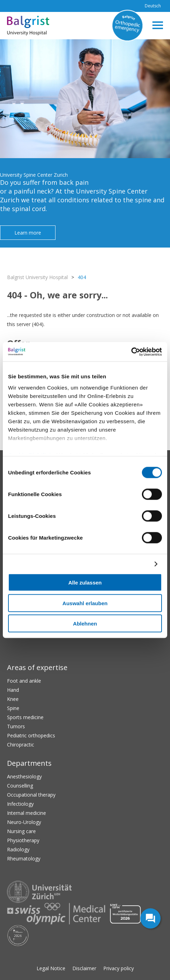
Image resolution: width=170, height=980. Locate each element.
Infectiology (20, 804)
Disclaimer (84, 968)
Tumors (16, 726)
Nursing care (21, 831)
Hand (13, 690)
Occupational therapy (31, 795)
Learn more (28, 233)
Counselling (20, 786)
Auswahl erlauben (85, 603)
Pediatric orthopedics (31, 735)
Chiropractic (21, 745)
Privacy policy (119, 968)
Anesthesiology (24, 776)
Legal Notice (51, 968)
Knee (13, 699)
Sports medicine (25, 717)
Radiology (18, 849)
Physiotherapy (23, 840)
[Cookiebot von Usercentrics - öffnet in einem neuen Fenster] (131, 352)
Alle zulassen (85, 583)
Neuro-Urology (24, 822)
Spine (13, 708)
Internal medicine (27, 813)
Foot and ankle (24, 681)
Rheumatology (24, 859)
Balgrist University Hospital (37, 277)
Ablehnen (85, 624)
